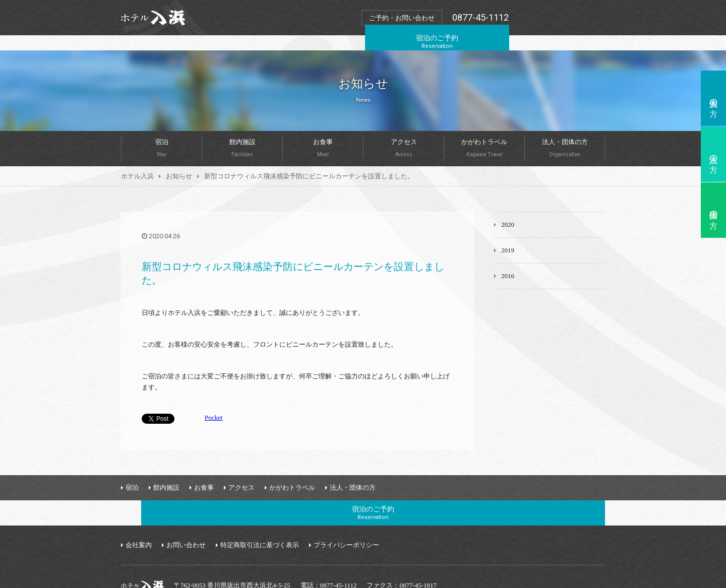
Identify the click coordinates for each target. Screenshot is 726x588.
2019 (508, 235)
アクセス (404, 133)
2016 (508, 261)
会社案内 (139, 505)
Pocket (214, 402)
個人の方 (714, 98)
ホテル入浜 (137, 161)
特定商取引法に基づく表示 (260, 505)
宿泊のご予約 (559, 17)
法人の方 (714, 154)
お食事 (323, 133)
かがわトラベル (484, 133)
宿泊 (162, 133)
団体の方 (714, 210)
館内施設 (242, 133)
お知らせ (179, 161)
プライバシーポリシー (346, 505)
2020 (508, 209)
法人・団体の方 (565, 133)
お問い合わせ (186, 505)
